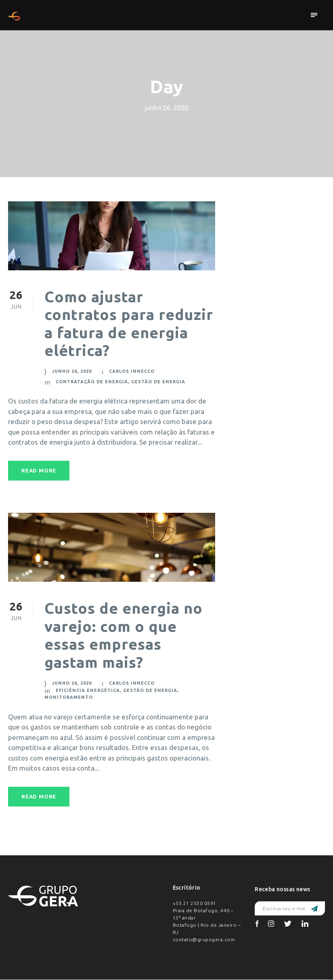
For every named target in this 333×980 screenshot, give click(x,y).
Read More (39, 471)
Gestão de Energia (158, 381)
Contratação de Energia (91, 381)
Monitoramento (67, 697)
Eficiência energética (87, 690)
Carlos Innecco (132, 371)
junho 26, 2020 (72, 371)
